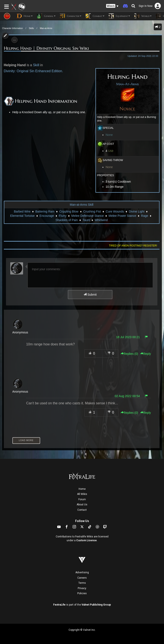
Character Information (12, 28)
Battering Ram (45, 211)
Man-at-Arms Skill (82, 205)
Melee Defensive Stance (88, 216)
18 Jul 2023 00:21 (128, 337)
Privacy (82, 588)
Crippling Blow (69, 211)
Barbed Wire (22, 211)
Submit (90, 295)
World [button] (143, 16)
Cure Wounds (115, 211)
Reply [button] (146, 354)
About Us (82, 505)
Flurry (63, 216)
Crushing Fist (92, 211)
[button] (112, 6)
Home (82, 489)
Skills (31, 28)
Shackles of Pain (67, 220)
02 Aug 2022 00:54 (127, 396)
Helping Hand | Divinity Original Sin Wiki (46, 48)
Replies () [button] (129, 354)
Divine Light (137, 211)
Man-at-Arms (46, 28)
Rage (144, 216)
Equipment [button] (119, 16)
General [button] (46, 16)
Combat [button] (95, 16)
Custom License (86, 540)
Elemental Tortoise (22, 216)
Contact (82, 510)
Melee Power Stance (122, 216)
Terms (82, 583)
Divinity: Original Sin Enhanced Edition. (33, 71)
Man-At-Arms (127, 84)
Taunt (86, 220)
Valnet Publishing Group (96, 605)
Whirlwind (101, 220)
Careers (82, 578)
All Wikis (82, 494)
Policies (82, 593)
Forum (82, 499)
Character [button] (71, 16)
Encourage (47, 216)
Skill (36, 65)
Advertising (82, 572)
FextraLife (59, 605)
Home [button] (25, 16)
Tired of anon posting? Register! (133, 246)
